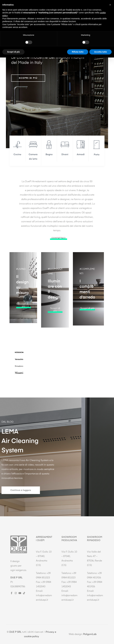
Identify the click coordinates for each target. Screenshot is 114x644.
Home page (14, 16)
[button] (24, 320)
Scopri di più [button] (13, 638)
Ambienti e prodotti (35, 16)
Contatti (82, 16)
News (69, 16)
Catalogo (56, 16)
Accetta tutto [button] (100, 638)
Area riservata (98, 16)
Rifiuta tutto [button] (78, 638)
